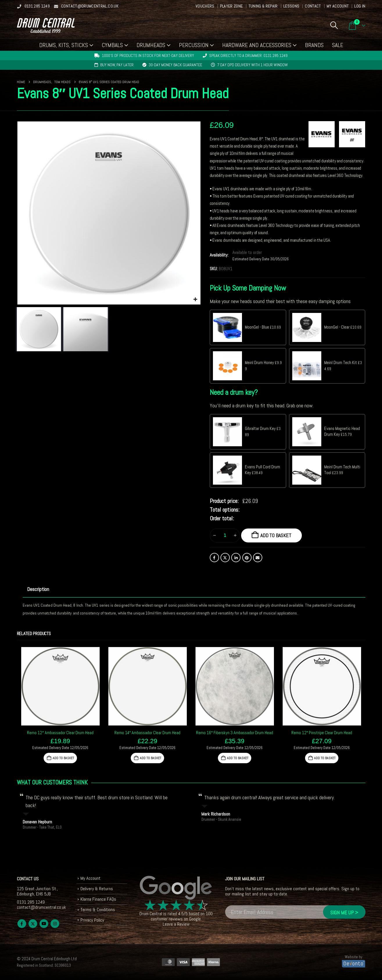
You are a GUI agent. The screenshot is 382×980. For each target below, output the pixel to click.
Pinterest (247, 558)
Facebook (214, 558)
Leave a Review (176, 924)
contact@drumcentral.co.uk (86, 6)
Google (195, 919)
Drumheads (151, 45)
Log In (360, 6)
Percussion (194, 45)
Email (258, 558)
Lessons (291, 6)
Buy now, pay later (117, 65)
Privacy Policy (92, 920)
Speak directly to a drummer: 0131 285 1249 (248, 55)
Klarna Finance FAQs (98, 899)
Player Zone (231, 6)
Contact (313, 6)
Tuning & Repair (263, 6)
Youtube (44, 924)
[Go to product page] (60, 686)
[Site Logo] (46, 25)
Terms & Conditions (98, 910)
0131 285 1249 (33, 6)
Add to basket (276, 535)
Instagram (55, 924)
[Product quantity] (225, 535)
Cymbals (112, 45)
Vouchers (205, 6)
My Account (338, 6)
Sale (338, 45)
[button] (334, 25)
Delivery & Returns (97, 889)
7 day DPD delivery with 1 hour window (253, 65)
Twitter (225, 558)
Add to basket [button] (63, 758)
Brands (314, 45)
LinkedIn (236, 558)
